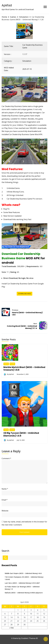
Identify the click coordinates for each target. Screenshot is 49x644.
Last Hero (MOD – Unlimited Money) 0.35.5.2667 (22, 583)
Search (5, 551)
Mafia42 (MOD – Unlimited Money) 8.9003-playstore (24, 593)
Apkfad (7, 5)
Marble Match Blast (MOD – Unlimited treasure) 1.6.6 (24, 369)
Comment (6, 458)
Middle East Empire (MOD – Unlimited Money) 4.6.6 (23, 573)
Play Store (8, 128)
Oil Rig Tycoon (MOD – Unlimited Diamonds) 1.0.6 (21, 434)
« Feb (11, 628)
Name (5, 489)
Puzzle (12, 364)
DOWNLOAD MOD (25, 294)
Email (5, 500)
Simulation (27, 61)
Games (6, 364)
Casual (6, 430)
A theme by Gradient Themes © (24, 638)
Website (5, 511)
